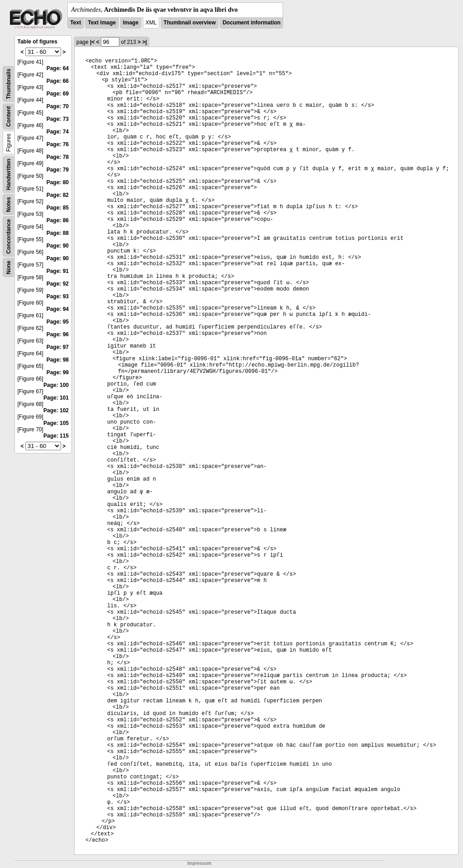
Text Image (102, 23)
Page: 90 (58, 246)
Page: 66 (58, 81)
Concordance (9, 236)
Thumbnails (9, 84)
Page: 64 (58, 68)
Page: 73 (58, 119)
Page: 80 (58, 182)
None (9, 267)
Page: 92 (58, 284)
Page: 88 (58, 233)
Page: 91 (58, 271)
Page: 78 (58, 157)
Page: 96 (58, 334)
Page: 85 (58, 208)
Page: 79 (58, 170)
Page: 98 (58, 360)
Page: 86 (58, 220)
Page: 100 (56, 385)
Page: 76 (58, 144)
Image (131, 23)
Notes (9, 204)
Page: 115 (56, 436)
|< (92, 42)
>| (145, 42)
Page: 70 (58, 106)
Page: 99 (58, 372)
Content (9, 117)
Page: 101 (56, 398)
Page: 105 (56, 423)
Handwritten (9, 174)
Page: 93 (58, 296)
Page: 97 (58, 347)
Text (76, 23)
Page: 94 (58, 309)
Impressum (199, 863)
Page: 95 (58, 322)
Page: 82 (58, 195)
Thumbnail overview (190, 23)
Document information (251, 23)
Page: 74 (58, 132)
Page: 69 (58, 94)
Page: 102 (56, 410)
